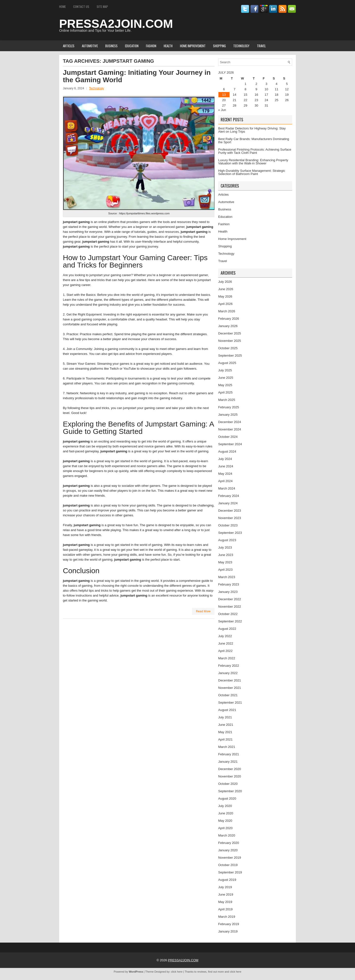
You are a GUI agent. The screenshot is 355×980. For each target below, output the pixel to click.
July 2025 (225, 370)
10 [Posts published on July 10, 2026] (266, 89)
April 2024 (225, 481)
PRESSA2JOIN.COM (116, 24)
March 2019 (227, 917)
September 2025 (230, 356)
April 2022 (225, 651)
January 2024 (228, 503)
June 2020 (226, 813)
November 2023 (230, 518)
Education (132, 46)
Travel (261, 46)
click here (177, 972)
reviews (202, 972)
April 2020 (225, 828)
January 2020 (228, 850)
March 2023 (227, 577)
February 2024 (229, 496)
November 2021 (230, 688)
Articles (69, 46)
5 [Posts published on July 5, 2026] (287, 84)
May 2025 (225, 385)
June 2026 (226, 289)
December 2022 (230, 599)
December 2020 (230, 769)
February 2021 (229, 754)
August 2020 (227, 798)
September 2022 (230, 621)
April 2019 (225, 909)
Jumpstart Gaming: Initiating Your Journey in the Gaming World (137, 76)
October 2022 (228, 614)
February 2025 (229, 407)
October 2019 (228, 865)
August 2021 (227, 710)
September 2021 (230, 703)
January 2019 (228, 931)
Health (168, 46)
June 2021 (226, 725)
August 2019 (227, 880)
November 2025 (230, 341)
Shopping (219, 46)
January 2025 (228, 415)
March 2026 (227, 311)
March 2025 (227, 400)
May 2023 (225, 562)
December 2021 (230, 680)
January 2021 (228, 762)
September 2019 (230, 872)
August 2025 (227, 363)
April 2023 (225, 570)
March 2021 (227, 747)
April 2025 (225, 392)
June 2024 (226, 466)
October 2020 (228, 784)
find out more (216, 972)
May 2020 (225, 821)
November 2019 (230, 858)
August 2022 (227, 629)
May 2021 (225, 732)
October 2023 (228, 525)
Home (62, 7)
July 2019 (225, 887)
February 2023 (229, 584)
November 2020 (230, 776)
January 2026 (228, 326)
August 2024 (227, 451)
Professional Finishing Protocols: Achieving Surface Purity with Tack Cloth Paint (255, 151)
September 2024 (230, 444)
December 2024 (230, 422)
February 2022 (229, 666)
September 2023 (230, 533)
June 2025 (226, 378)
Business (111, 46)
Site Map (102, 7)
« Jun (222, 110)
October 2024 (228, 437)
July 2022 (225, 636)
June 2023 (226, 555)
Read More (203, 611)
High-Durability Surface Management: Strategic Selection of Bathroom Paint (252, 172)
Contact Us (81, 7)
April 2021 (225, 739)
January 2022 (228, 673)
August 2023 (227, 540)
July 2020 (225, 806)
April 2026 (225, 304)
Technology (241, 46)
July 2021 (225, 717)
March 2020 (227, 835)
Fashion (151, 46)
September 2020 (230, 791)
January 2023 (228, 592)
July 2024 (225, 459)
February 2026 (229, 319)
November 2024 (230, 429)
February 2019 (229, 924)
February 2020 (229, 843)
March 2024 (227, 488)
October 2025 (228, 348)
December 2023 (230, 511)
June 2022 (226, 643)
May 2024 (225, 474)
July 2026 (225, 282)
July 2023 (225, 547)
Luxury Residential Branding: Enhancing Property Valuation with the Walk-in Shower (253, 162)
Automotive (90, 46)
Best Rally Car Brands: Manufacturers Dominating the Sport (254, 141)
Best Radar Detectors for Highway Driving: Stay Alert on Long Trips (252, 130)
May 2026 (225, 296)
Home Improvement (193, 46)
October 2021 (228, 695)
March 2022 (227, 658)
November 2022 (230, 607)
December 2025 (230, 333)
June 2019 (226, 894)
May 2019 (225, 902)
